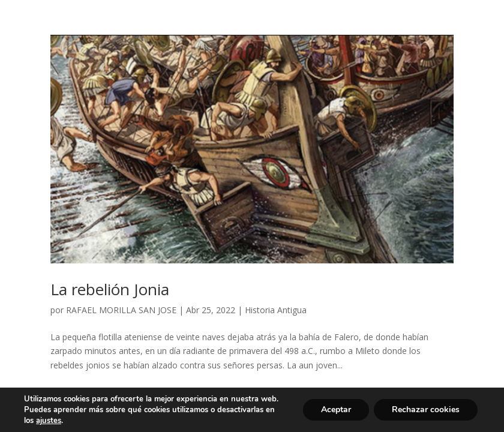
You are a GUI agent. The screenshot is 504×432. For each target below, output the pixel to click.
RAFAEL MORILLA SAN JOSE (121, 310)
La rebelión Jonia (110, 289)
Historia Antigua (276, 310)
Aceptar (336, 409)
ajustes (49, 421)
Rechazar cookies (426, 409)
